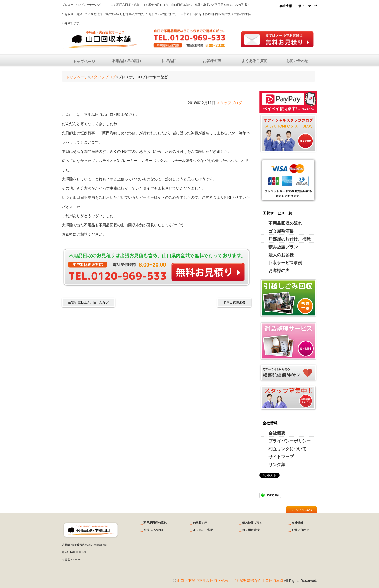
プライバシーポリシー (290, 441)
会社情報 (286, 6)
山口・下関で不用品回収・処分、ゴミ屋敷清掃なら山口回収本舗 (230, 581)
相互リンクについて (287, 449)
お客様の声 (212, 61)
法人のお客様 (281, 255)
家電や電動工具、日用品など (88, 303)
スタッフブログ (103, 77)
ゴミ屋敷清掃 (281, 231)
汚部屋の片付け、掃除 (290, 239)
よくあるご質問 (255, 61)
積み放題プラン (283, 247)
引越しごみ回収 (154, 530)
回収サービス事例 (285, 263)
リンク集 (277, 465)
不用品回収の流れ (127, 61)
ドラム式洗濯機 (234, 303)
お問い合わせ (297, 61)
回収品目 (169, 61)
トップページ (84, 62)
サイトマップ (308, 6)
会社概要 (277, 433)
